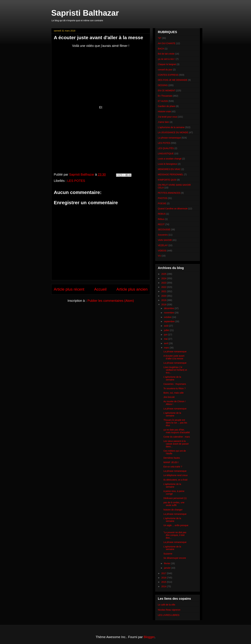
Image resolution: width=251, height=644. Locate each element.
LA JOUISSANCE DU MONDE (173, 132)
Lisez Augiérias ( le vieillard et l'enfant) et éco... (175, 370)
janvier (168, 568)
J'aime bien (163, 122)
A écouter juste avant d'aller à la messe (174, 357)
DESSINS (163, 85)
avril (166, 343)
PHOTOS (163, 198)
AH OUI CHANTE (167, 43)
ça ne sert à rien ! (166, 59)
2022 (164, 287)
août (166, 326)
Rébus (161, 219)
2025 (164, 274)
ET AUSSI (163, 101)
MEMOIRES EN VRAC (169, 169)
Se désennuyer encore (175, 558)
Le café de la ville (166, 605)
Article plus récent (69, 289)
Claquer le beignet (167, 64)
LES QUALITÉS (166, 148)
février (167, 563)
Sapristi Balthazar (85, 13)
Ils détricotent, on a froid (175, 480)
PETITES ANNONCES (169, 193)
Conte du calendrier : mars (177, 437)
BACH (161, 49)
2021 (164, 291)
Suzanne (168, 554)
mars (167, 348)
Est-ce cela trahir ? (173, 467)
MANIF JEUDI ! (171, 462)
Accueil (100, 289)
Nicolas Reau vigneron (169, 610)
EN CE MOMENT (167, 91)
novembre (169, 313)
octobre (168, 317)
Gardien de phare (167, 106)
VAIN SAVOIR (165, 240)
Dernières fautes (172, 458)
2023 (164, 283)
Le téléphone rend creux (176, 475)
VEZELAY (163, 245)
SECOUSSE (164, 229)
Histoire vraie (164, 111)
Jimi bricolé (169, 397)
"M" (160, 38)
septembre (170, 321)
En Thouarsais (165, 96)
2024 (164, 278)
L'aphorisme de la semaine (171, 127)
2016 (164, 578)
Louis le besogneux (168, 164)
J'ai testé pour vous (167, 117)
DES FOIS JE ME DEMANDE (173, 80)
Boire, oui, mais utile (174, 393)
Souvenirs (163, 235)
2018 (164, 304)
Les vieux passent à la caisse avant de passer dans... (176, 444)
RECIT (161, 224)
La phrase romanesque (169, 138)
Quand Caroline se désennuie (173, 209)
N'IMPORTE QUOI (167, 180)
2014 (164, 586)
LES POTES (76, 181)
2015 (164, 582)
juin (166, 335)
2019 (164, 300)
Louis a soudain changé (170, 159)
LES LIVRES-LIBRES (169, 615)
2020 (164, 296)
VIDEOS (162, 251)
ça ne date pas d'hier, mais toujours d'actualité (177, 431)
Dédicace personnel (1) (175, 498)
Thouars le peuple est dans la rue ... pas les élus (175, 423)
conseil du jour (165, 70)
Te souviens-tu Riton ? (175, 388)
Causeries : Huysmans (175, 384)
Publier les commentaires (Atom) (111, 301)
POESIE (162, 203)
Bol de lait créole (166, 54)
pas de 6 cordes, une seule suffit (174, 504)
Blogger (149, 637)
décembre (169, 308)
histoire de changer (173, 510)
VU (159, 256)
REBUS (162, 214)
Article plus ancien (132, 289)
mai (166, 339)
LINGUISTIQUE (166, 154)
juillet (167, 330)
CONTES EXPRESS (168, 75)
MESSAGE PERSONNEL (171, 174)
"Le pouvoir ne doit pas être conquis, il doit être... (175, 535)
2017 (164, 573)
